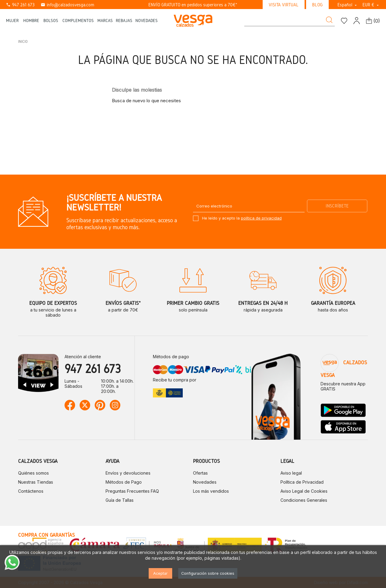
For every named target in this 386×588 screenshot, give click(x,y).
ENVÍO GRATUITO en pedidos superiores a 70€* (193, 5)
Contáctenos (31, 491)
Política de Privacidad (302, 482)
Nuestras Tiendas (36, 482)
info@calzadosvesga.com (67, 5)
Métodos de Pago (124, 482)
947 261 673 (20, 5)
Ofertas (200, 473)
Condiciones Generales (304, 500)
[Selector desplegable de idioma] (348, 5)
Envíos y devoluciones (128, 473)
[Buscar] (289, 21)
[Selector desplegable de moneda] (371, 5)
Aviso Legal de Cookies (304, 491)
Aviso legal (291, 473)
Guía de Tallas (120, 500)
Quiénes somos (33, 473)
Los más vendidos (211, 491)
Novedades (205, 482)
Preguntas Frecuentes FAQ (132, 491)
